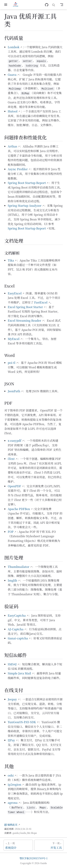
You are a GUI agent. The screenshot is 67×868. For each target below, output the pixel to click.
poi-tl (11, 363)
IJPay (11, 740)
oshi (11, 775)
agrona (13, 803)
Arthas (12, 146)
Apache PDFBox (19, 509)
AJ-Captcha (16, 629)
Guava (12, 75)
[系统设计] (18, 845)
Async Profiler (18, 169)
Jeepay (12, 699)
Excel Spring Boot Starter (25, 307)
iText (11, 459)
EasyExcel (15, 293)
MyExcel (14, 339)
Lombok (13, 47)
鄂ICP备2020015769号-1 (34, 858)
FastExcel (41, 302)
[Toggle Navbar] (62, 5)
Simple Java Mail (19, 673)
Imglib (12, 580)
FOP (11, 532)
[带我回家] (17, 5)
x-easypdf (14, 441)
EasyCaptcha (17, 615)
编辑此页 (11, 825)
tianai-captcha (18, 638)
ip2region (14, 784)
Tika (11, 260)
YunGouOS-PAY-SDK (22, 722)
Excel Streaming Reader (24, 320)
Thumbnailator (18, 567)
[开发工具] (49, 845)
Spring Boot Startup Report (27, 183)
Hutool (13, 111)
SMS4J (12, 664)
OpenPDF (14, 486)
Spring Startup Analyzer (25, 206)
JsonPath (14, 391)
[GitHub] (47, 5)
